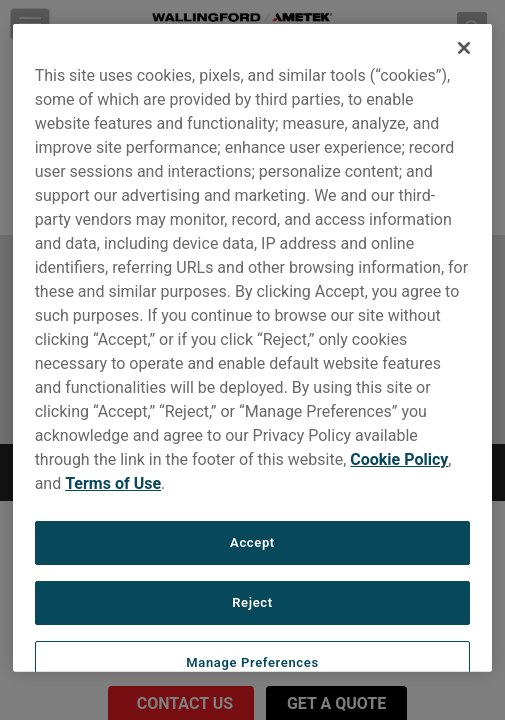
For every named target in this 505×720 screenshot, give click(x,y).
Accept (252, 542)
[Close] (464, 48)
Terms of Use (113, 483)
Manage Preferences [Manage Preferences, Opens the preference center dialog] (252, 662)
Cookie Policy (399, 459)
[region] (253, 348)
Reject (252, 602)
